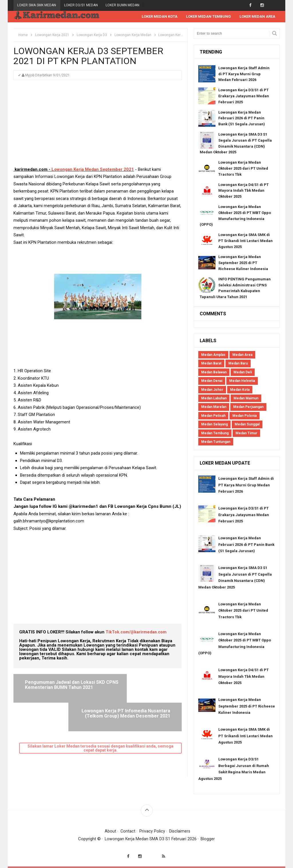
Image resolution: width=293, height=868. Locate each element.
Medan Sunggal (247, 425)
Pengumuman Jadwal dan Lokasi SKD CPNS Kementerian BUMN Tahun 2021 (58, 687)
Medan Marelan (214, 407)
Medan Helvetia (242, 381)
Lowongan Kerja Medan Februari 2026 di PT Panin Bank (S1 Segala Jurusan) (242, 119)
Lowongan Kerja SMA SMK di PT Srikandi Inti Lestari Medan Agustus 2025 (246, 241)
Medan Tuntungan (216, 442)
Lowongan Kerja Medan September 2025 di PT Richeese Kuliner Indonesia (243, 263)
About (110, 831)
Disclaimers (180, 831)
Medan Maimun (246, 399)
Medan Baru (238, 364)
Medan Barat (211, 364)
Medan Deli (243, 372)
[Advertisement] (98, 126)
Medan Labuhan (214, 399)
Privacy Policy (152, 831)
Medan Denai (212, 381)
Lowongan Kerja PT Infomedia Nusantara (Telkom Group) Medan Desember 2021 (138, 687)
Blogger (208, 839)
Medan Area (242, 355)
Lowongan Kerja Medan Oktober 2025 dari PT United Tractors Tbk (243, 169)
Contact (127, 831)
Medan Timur (246, 433)
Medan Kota (240, 390)
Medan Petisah (213, 416)
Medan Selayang (214, 425)
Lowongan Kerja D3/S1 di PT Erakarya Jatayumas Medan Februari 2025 (244, 96)
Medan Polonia (245, 416)
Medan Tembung (215, 433)
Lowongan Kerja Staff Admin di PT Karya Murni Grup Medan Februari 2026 (244, 74)
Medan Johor (212, 390)
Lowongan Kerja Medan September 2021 (92, 170)
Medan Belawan (214, 372)
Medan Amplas (213, 355)
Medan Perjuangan (248, 407)
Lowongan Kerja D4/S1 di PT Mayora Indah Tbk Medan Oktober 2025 (243, 191)
